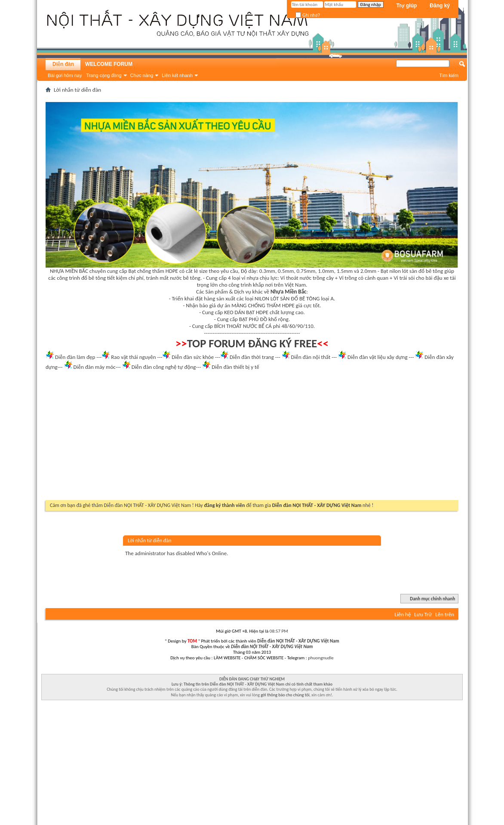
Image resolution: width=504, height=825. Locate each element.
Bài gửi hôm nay (65, 75)
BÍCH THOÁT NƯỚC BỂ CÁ (243, 326)
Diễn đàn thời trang (252, 357)
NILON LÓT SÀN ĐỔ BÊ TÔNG (287, 298)
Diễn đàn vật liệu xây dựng (378, 357)
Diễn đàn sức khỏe (193, 357)
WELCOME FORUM (109, 64)
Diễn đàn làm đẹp (75, 357)
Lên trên (445, 614)
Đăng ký (440, 6)
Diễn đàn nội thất (311, 357)
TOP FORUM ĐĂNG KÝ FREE (252, 343)
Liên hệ (403, 614)
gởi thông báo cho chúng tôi (285, 695)
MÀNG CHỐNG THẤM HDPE (263, 305)
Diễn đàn (63, 64)
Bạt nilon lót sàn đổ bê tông (412, 271)
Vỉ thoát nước (296, 278)
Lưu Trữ (423, 614)
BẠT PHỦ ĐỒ (253, 319)
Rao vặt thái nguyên (133, 357)
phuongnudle (321, 658)
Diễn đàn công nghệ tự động (164, 367)
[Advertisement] (252, 438)
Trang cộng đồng (104, 75)
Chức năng (142, 75)
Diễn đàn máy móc (94, 367)
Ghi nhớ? (308, 15)
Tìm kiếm (449, 75)
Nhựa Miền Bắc (288, 292)
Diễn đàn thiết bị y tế (235, 367)
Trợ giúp (407, 6)
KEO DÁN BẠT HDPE (246, 312)
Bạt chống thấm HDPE (153, 271)
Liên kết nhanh (177, 75)
